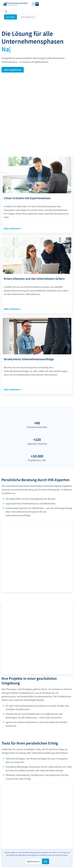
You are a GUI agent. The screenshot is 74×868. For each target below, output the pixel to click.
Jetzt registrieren (28, 17)
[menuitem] (37, 823)
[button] (33, 861)
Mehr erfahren (11, 216)
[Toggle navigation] (6, 11)
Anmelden (11, 17)
